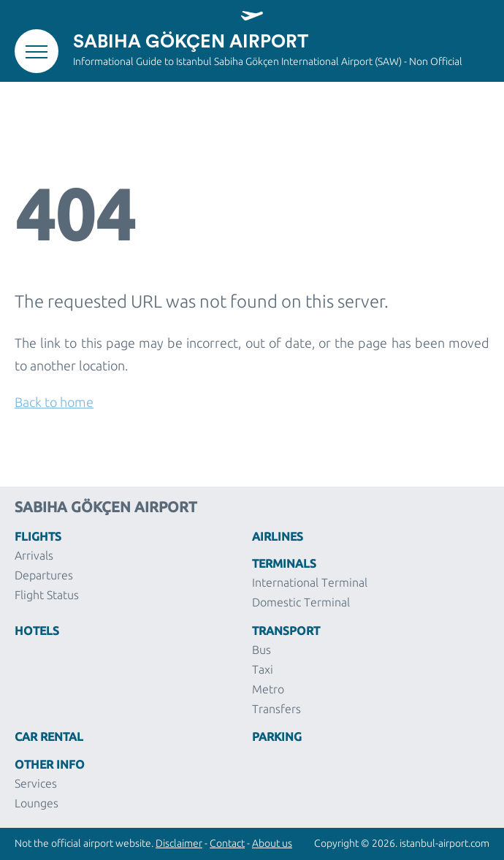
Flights (38, 536)
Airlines (278, 536)
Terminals (284, 563)
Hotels (37, 630)
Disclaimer (179, 843)
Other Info (50, 764)
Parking (277, 736)
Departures (44, 575)
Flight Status (47, 595)
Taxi (263, 669)
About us (272, 843)
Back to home (54, 402)
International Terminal (310, 582)
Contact (227, 843)
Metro (268, 689)
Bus (261, 650)
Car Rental (49, 736)
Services (36, 783)
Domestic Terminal (301, 602)
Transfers (276, 709)
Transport (286, 630)
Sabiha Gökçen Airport (191, 42)
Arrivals (34, 555)
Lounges (37, 803)
